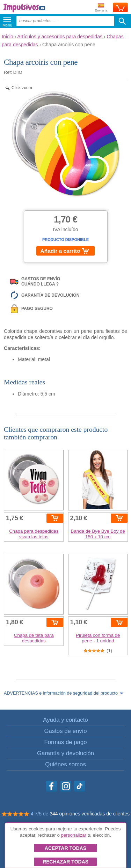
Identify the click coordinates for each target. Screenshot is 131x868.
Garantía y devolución (65, 753)
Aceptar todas (65, 848)
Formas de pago (65, 742)
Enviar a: (101, 8)
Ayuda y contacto (65, 720)
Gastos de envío (65, 731)
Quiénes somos (65, 764)
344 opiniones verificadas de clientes (90, 814)
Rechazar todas (65, 862)
